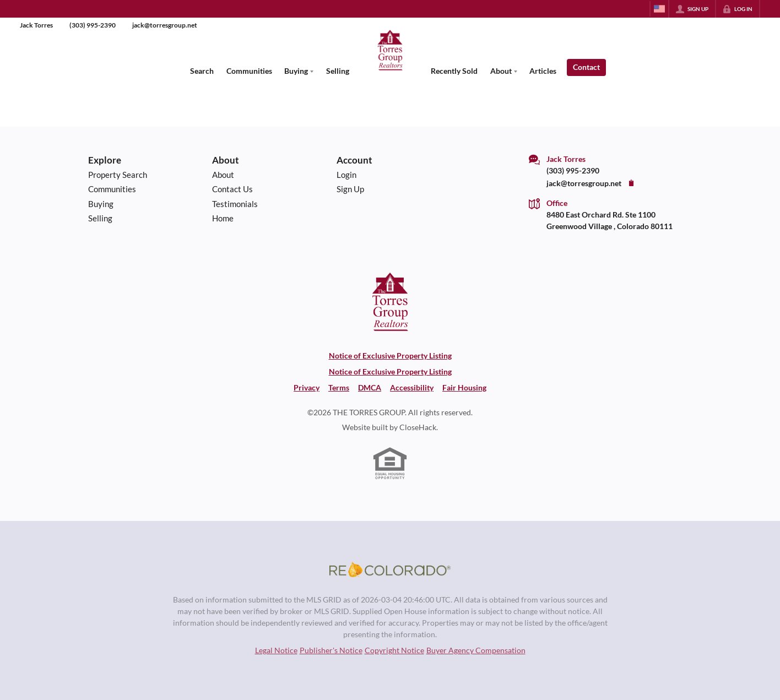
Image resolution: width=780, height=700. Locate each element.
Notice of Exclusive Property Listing (390, 356)
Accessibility (412, 387)
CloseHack (418, 427)
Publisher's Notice (331, 650)
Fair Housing (464, 387)
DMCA (370, 387)
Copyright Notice (394, 650)
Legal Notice (276, 650)
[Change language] (659, 9)
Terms (339, 387)
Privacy (307, 387)
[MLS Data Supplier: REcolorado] (390, 569)
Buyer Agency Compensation (476, 650)
